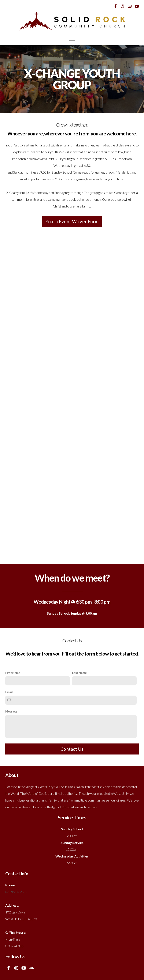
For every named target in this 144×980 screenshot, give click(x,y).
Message (11, 711)
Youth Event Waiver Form (72, 221)
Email (9, 692)
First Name (13, 673)
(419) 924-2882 (16, 892)
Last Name (79, 673)
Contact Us (72, 749)
